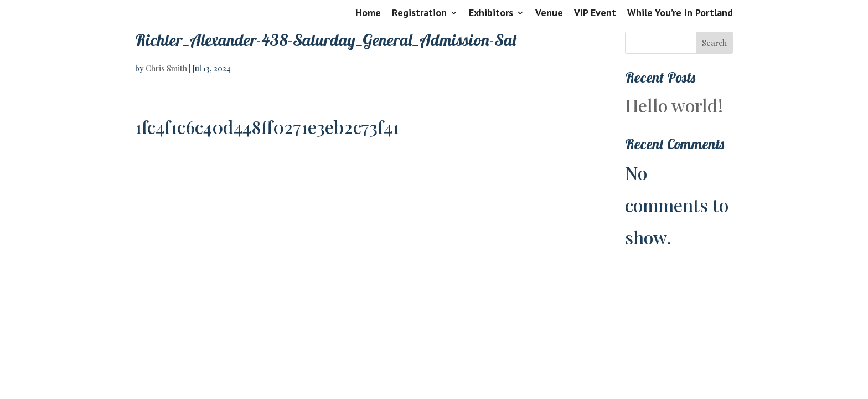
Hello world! (674, 105)
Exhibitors (491, 13)
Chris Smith (166, 68)
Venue (549, 13)
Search (714, 43)
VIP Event (595, 13)
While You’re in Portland (680, 13)
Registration (419, 13)
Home (368, 13)
